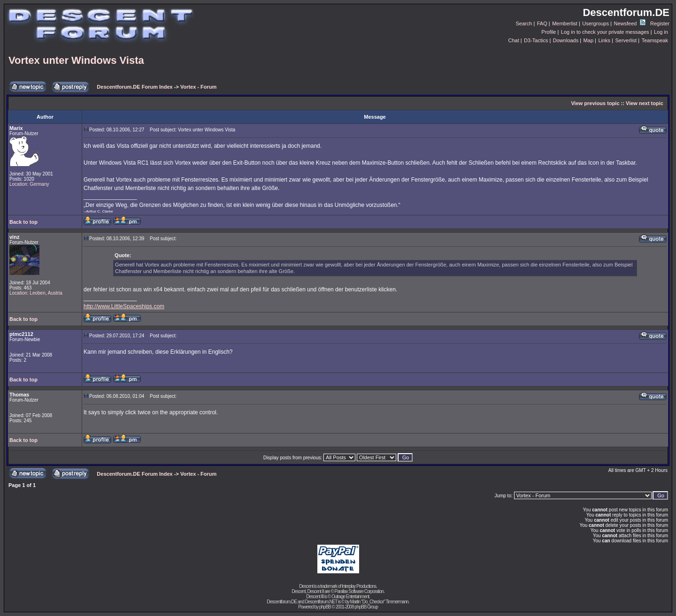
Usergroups (595, 23)
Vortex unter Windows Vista (76, 60)
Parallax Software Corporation (359, 591)
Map (588, 40)
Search (524, 23)
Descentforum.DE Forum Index (134, 87)
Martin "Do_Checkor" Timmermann (379, 602)
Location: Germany (29, 184)
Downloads (566, 40)
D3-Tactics (536, 40)
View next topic (645, 103)
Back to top (23, 222)
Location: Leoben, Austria (36, 293)
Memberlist (565, 23)
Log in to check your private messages (605, 32)
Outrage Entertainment (350, 597)
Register (660, 23)
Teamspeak (655, 40)
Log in (661, 32)
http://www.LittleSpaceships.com (124, 306)
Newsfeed (630, 23)
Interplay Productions (359, 586)
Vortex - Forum (198, 87)
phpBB (325, 607)
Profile (549, 32)
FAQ (542, 23)
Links (604, 40)
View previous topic (595, 103)
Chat (513, 40)
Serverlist (626, 40)
